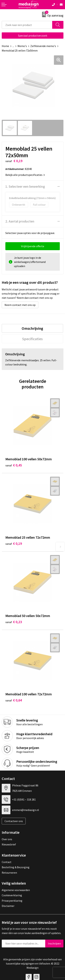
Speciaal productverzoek (33, 36)
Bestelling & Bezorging (16, 867)
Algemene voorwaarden (16, 890)
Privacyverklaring (12, 901)
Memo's (22, 46)
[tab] (32, 328)
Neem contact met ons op (20, 305)
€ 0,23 (14, 622)
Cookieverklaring (12, 895)
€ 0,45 (14, 465)
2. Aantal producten (20, 221)
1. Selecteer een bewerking (25, 186)
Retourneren (9, 873)
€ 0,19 (14, 543)
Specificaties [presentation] (32, 339)
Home (5, 46)
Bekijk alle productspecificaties (25, 175)
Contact (7, 862)
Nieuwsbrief (9, 844)
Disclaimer (8, 906)
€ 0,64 (14, 700)
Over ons (7, 839)
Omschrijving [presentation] (32, 328)
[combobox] (27, 25)
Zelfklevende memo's (43, 46)
